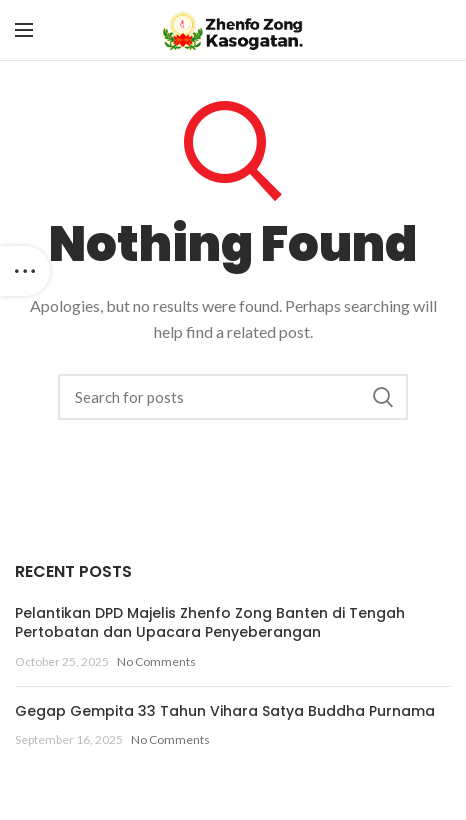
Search (383, 397)
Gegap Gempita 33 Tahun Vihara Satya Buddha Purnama (225, 711)
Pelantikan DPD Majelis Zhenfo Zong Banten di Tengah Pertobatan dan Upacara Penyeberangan (210, 623)
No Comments (156, 661)
